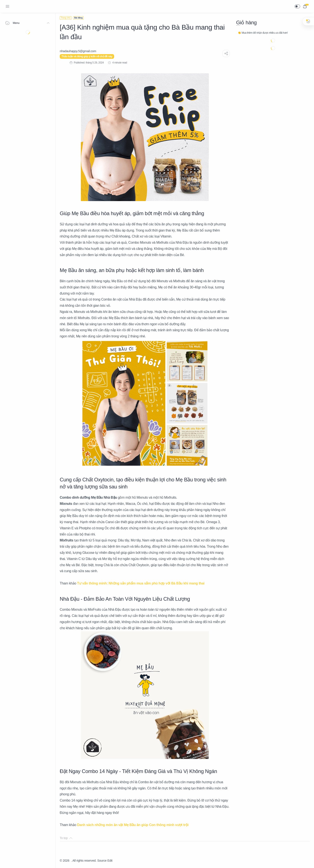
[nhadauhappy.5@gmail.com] (78, 51)
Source (102, 861)
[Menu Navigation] (7, 6)
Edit (110, 861)
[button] (297, 6)
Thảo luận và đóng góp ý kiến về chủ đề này (87, 56)
